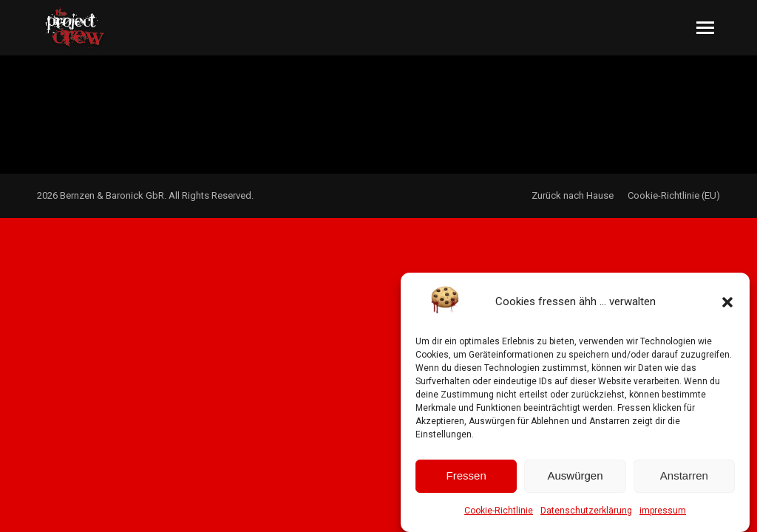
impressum (663, 516)
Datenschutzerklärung (586, 516)
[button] (727, 307)
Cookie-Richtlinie (499, 516)
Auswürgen (575, 481)
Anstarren (684, 481)
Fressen (466, 481)
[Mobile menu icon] (705, 28)
